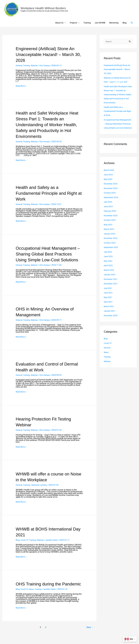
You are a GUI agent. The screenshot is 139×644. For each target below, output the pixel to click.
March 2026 (109, 174)
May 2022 (108, 265)
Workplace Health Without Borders (45, 8)
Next (90, 633)
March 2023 (109, 233)
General (19, 65)
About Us (59, 23)
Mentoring (114, 23)
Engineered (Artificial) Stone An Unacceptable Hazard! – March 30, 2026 (47, 54)
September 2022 (111, 251)
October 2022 (110, 247)
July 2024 (108, 206)
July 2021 (108, 292)
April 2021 (108, 306)
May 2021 (108, 301)
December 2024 (111, 188)
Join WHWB (100, 23)
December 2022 (111, 242)
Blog (124, 23)
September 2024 (111, 201)
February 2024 (110, 215)
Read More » (21, 86)
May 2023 (108, 229)
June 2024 (108, 211)
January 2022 (110, 279)
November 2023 (111, 220)
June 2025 (108, 179)
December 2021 (111, 283)
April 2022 (108, 270)
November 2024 (111, 192)
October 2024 (110, 197)
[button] (132, 23)
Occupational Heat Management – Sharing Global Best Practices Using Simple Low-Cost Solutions (49, 254)
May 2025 (108, 183)
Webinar (35, 65)
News (32, 595)
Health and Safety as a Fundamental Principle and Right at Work (48, 193)
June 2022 (108, 260)
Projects (73, 23)
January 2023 (110, 238)
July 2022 (108, 256)
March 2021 (109, 311)
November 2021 (111, 288)
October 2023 (110, 224)
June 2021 (108, 297)
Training (87, 23)
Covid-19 (24, 540)
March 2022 (109, 274)
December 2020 (111, 320)
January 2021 (110, 315)
